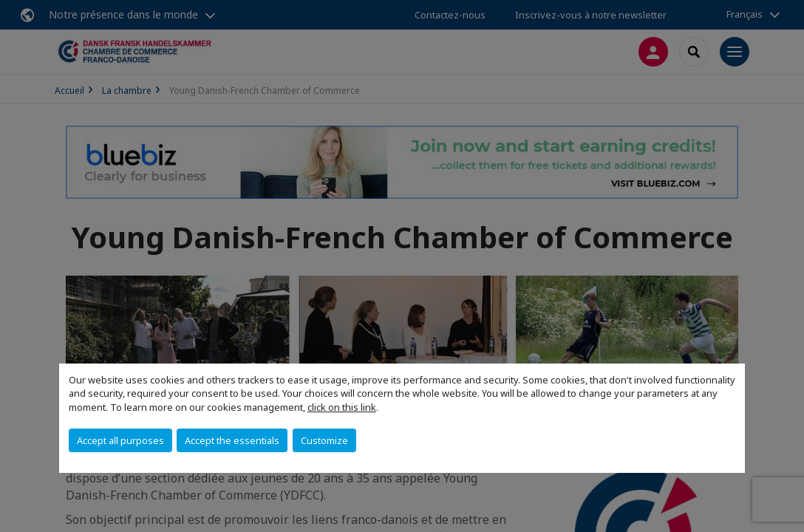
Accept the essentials (232, 440)
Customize (324, 440)
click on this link (342, 407)
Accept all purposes (120, 440)
